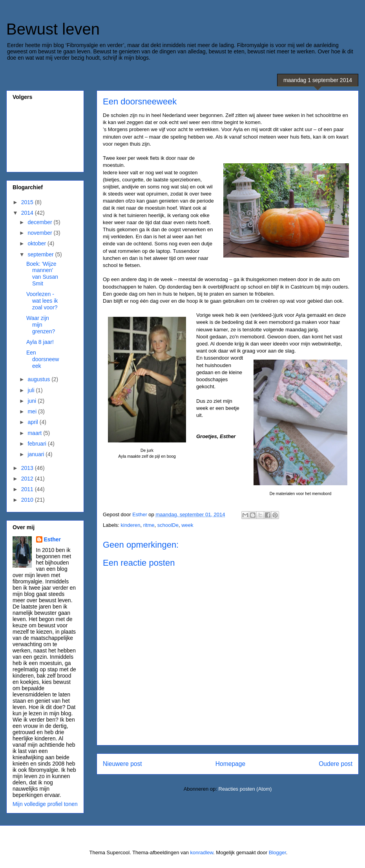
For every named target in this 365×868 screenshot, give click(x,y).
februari (37, 444)
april (33, 422)
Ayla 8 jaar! (40, 342)
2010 (28, 500)
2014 (28, 213)
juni (33, 401)
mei (33, 411)
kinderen (131, 525)
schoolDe (168, 525)
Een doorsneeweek (43, 359)
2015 (28, 202)
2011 (28, 489)
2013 (28, 468)
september (41, 254)
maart (35, 433)
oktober (37, 243)
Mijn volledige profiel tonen (45, 804)
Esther (53, 539)
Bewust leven (53, 29)
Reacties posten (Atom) (245, 789)
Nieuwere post (122, 764)
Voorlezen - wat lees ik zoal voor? (42, 301)
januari (36, 454)
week (187, 525)
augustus (39, 379)
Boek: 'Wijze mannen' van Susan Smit (42, 274)
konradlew (202, 852)
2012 (28, 479)
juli (32, 390)
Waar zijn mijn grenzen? (41, 325)
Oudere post (336, 764)
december (40, 222)
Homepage (230, 764)
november (40, 233)
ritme (149, 525)
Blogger (277, 852)
